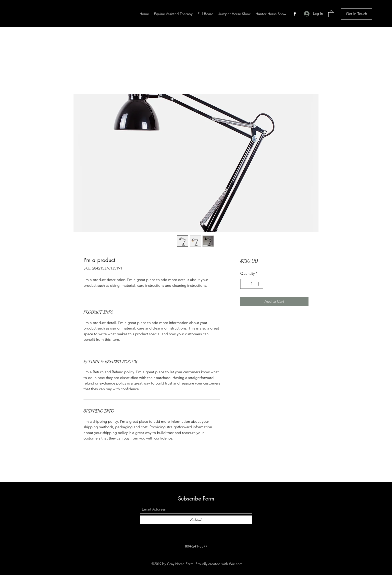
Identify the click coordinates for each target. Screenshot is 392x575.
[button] (331, 14)
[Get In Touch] (356, 14)
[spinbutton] (252, 284)
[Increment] (259, 284)
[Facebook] (295, 14)
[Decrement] (244, 284)
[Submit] (196, 520)
